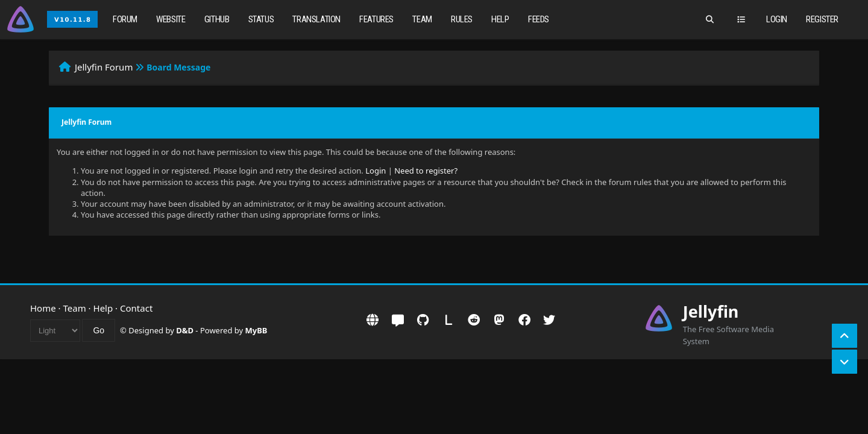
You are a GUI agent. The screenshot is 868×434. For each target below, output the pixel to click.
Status (261, 19)
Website (171, 19)
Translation (316, 19)
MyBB (256, 330)
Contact (136, 308)
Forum (125, 19)
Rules (462, 19)
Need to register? (426, 171)
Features (376, 19)
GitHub (217, 19)
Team (422, 19)
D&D (185, 330)
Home (43, 308)
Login (777, 19)
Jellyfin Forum (104, 67)
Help (500, 19)
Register (822, 19)
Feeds (539, 19)
